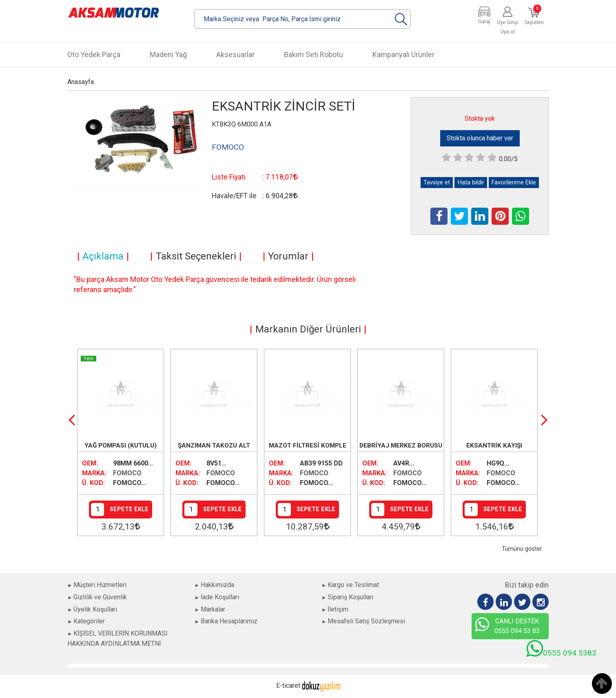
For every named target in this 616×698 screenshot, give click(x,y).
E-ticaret (288, 686)
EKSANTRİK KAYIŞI (494, 445)
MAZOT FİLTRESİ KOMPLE (308, 445)
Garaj (484, 21)
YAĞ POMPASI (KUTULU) (121, 445)
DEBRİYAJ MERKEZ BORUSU (401, 445)
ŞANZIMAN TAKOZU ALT (214, 445)
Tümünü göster (522, 549)
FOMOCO (127, 473)
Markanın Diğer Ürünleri (308, 329)
